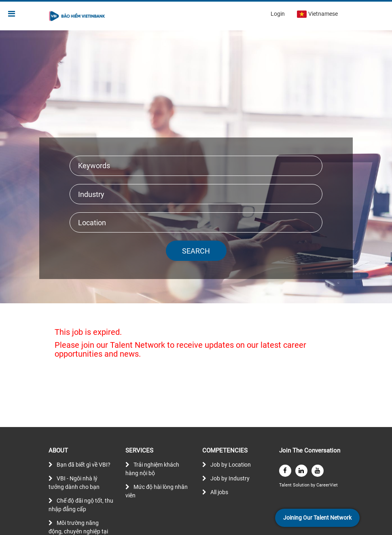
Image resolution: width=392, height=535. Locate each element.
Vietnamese (317, 14)
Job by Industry (230, 478)
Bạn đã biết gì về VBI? (84, 465)
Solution (302, 485)
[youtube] (318, 471)
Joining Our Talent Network (317, 518)
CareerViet (327, 485)
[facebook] (285, 471)
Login (278, 14)
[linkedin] (301, 471)
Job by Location (231, 465)
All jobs (219, 492)
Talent (286, 485)
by (314, 485)
